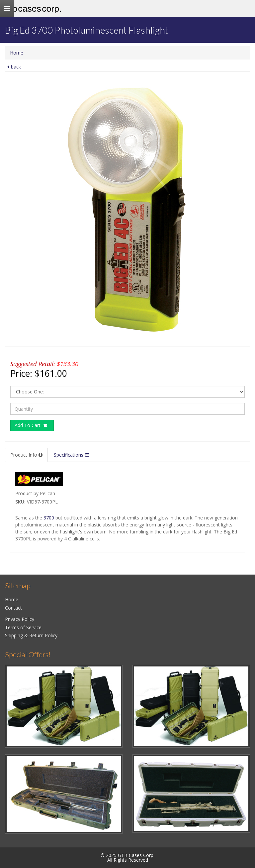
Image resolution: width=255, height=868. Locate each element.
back (13, 67)
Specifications (72, 455)
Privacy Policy (20, 619)
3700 (49, 518)
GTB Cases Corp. (33, 9)
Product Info (26, 455)
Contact (13, 608)
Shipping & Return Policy (31, 635)
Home (17, 53)
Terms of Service (23, 627)
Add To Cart (31, 425)
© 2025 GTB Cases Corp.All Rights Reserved (127, 858)
